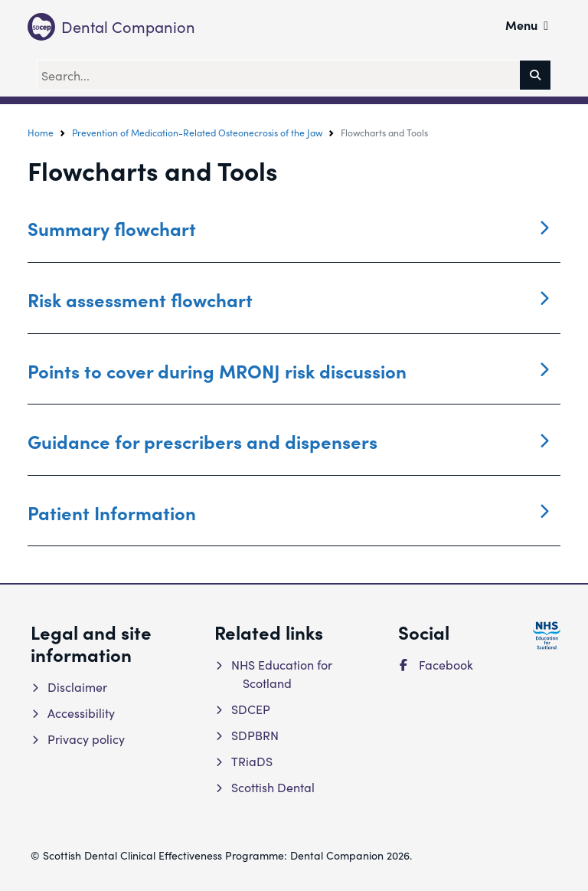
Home (41, 133)
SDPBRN (254, 735)
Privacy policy (85, 739)
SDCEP (250, 709)
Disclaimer (76, 687)
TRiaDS (251, 761)
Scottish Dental (272, 787)
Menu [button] (527, 25)
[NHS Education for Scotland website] (547, 635)
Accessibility (80, 713)
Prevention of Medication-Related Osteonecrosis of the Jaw (197, 133)
